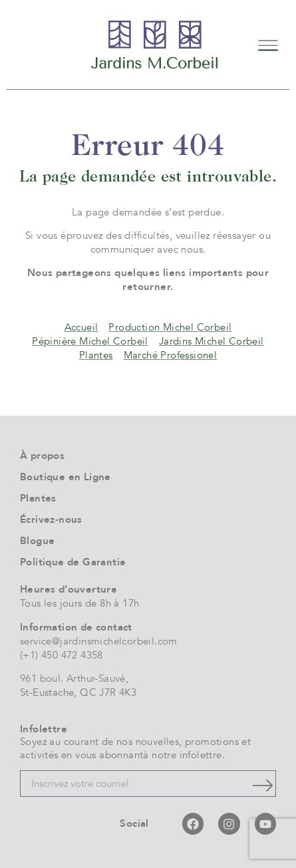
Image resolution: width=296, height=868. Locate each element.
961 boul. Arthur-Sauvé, (74, 678)
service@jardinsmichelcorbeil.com (99, 641)
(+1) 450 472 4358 (62, 655)
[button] (268, 44)
